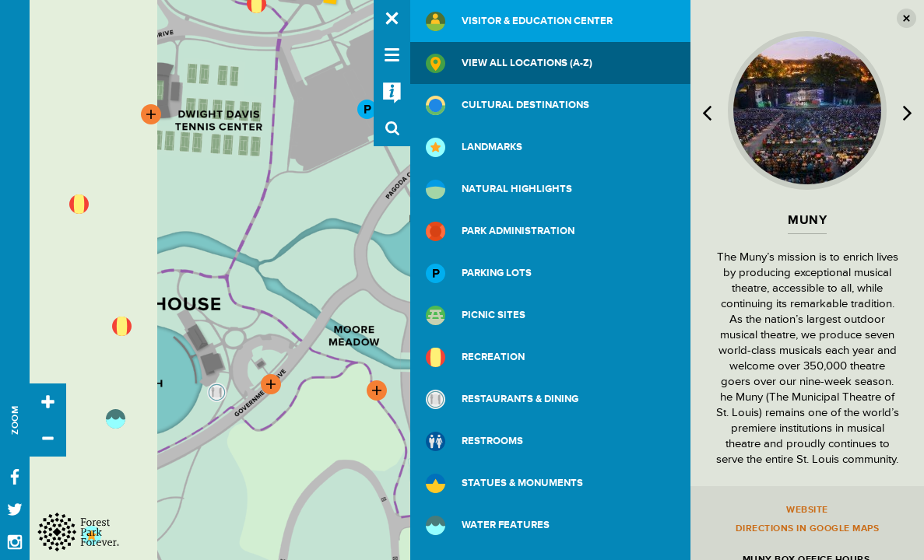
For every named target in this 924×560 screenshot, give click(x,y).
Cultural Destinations (508, 105)
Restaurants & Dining (502, 399)
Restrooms (474, 441)
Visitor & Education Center (519, 21)
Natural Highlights (499, 189)
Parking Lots (479, 273)
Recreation (475, 357)
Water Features (488, 525)
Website (807, 510)
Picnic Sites (476, 315)
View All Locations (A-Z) (509, 63)
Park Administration (500, 231)
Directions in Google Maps (808, 528)
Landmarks (474, 147)
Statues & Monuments (504, 483)
